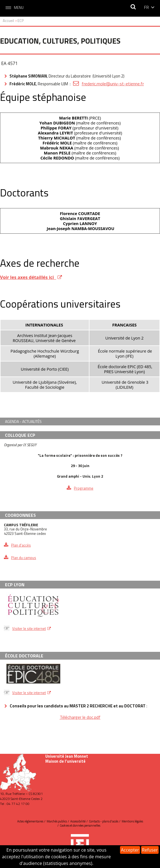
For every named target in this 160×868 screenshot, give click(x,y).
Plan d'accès (21, 545)
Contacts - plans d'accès (104, 821)
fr (147, 7)
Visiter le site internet (29, 628)
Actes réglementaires (30, 821)
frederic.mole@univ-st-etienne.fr (113, 84)
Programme (84, 488)
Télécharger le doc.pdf (80, 717)
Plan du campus (24, 558)
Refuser (150, 850)
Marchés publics (57, 821)
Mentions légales (132, 821)
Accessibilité (78, 821)
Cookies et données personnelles (80, 825)
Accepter (130, 850)
